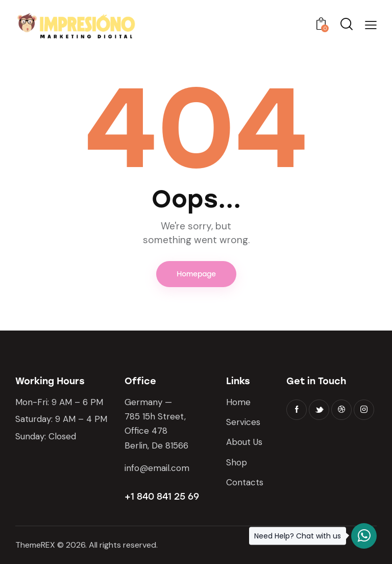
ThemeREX (35, 545)
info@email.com (157, 468)
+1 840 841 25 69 (162, 497)
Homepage (196, 274)
